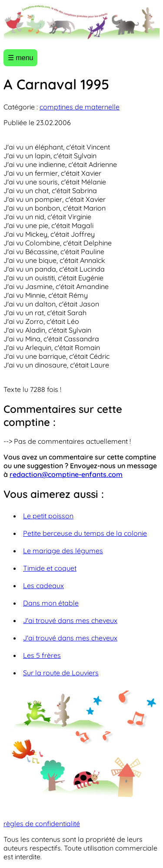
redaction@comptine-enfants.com (66, 474)
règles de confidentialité (42, 824)
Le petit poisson (48, 516)
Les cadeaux (43, 585)
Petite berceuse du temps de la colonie (85, 533)
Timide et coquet (50, 568)
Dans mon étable (51, 603)
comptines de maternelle (80, 107)
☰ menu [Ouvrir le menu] (20, 58)
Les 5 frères (42, 655)
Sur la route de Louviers (61, 673)
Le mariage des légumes (63, 551)
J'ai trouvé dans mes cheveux (70, 620)
